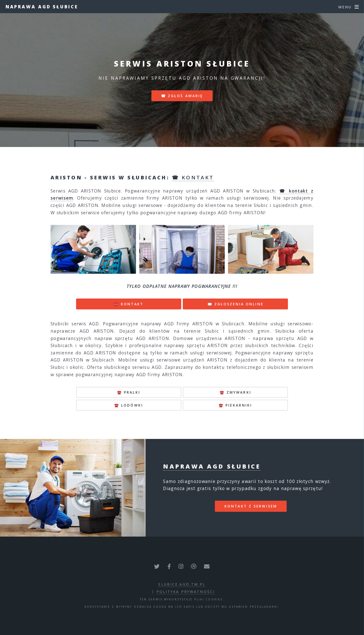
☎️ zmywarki (235, 392)
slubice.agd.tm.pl (182, 584)
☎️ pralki (129, 392)
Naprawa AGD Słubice (42, 7)
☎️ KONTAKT (129, 304)
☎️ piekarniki (235, 405)
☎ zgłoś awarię (182, 96)
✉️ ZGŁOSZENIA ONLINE (235, 304)
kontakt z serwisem (251, 506)
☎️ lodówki (129, 405)
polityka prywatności (186, 592)
